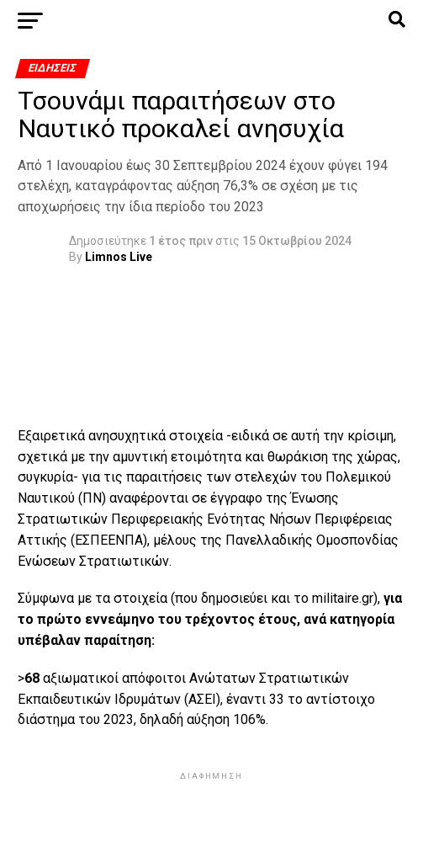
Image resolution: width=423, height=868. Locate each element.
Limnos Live (119, 257)
